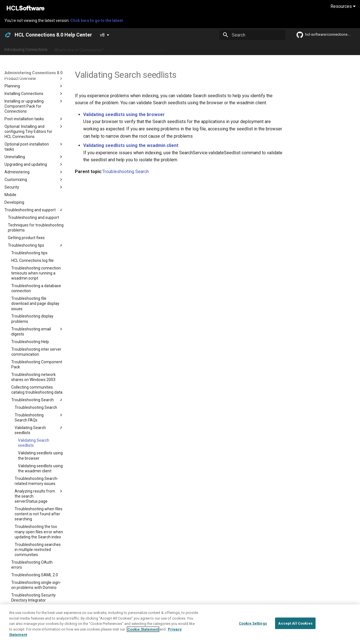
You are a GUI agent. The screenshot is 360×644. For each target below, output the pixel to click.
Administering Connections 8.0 (137, 49)
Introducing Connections (26, 49)
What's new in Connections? (79, 49)
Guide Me (287, 49)
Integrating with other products (245, 49)
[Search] (252, 35)
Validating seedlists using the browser (124, 114)
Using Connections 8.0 (191, 49)
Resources (343, 6)
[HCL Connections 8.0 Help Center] (8, 35)
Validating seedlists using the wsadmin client (131, 145)
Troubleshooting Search (126, 172)
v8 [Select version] (102, 35)
